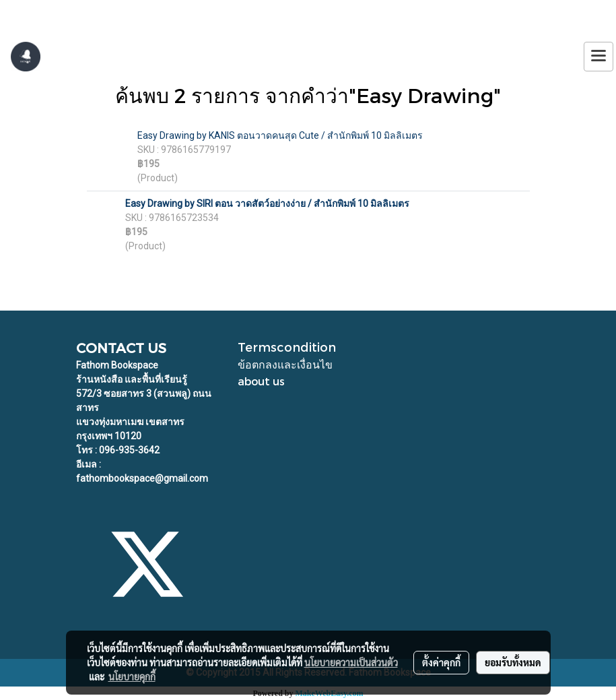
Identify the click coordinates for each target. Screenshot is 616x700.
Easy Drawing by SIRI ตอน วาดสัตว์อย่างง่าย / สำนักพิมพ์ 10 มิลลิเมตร (267, 203)
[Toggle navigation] (598, 57)
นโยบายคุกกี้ (132, 676)
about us (261, 381)
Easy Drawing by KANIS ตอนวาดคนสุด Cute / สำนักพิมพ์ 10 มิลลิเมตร (280, 135)
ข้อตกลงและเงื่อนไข (285, 364)
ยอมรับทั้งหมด (513, 662)
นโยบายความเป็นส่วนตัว (351, 662)
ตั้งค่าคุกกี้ (441, 662)
